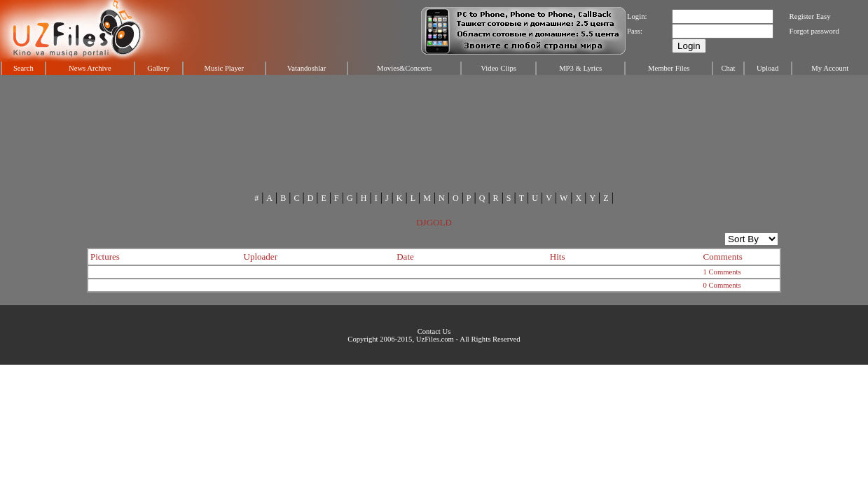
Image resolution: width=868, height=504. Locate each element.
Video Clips (498, 68)
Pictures (105, 257)
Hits (558, 257)
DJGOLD (434, 222)
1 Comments (722, 272)
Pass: (635, 31)
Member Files (669, 68)
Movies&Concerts (404, 68)
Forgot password (814, 31)
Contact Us (434, 331)
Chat (728, 68)
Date (405, 257)
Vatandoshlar (307, 68)
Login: (637, 16)
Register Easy (810, 16)
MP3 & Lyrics (580, 68)
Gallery (158, 68)
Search (23, 68)
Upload (767, 68)
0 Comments (722, 285)
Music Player (225, 68)
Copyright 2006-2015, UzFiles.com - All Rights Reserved (434, 339)
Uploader (261, 257)
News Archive (90, 68)
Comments (722, 257)
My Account (830, 68)
